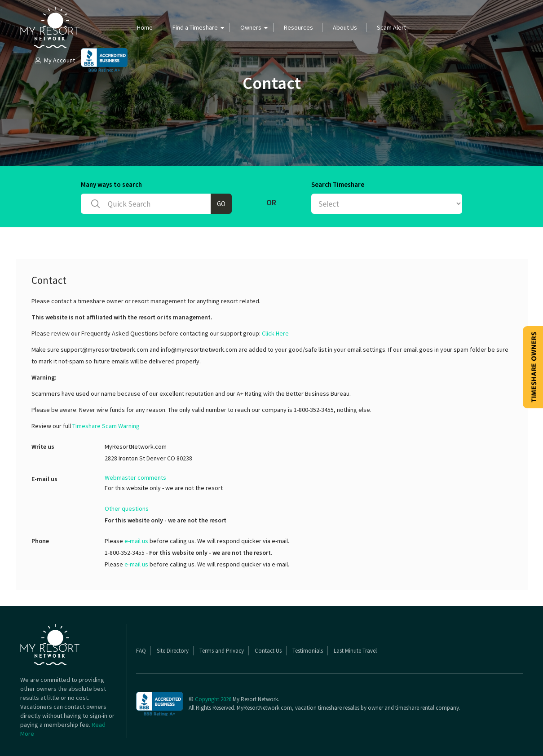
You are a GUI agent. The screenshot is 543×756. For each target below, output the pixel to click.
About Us (345, 27)
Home (145, 27)
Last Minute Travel (355, 651)
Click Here (275, 333)
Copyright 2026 (213, 699)
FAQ (141, 651)
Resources (298, 27)
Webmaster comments (135, 477)
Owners (251, 27)
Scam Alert (391, 27)
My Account (54, 60)
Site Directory (173, 651)
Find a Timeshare (195, 27)
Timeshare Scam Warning (106, 426)
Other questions (127, 508)
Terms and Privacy (222, 651)
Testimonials (308, 651)
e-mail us (136, 541)
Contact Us (268, 651)
